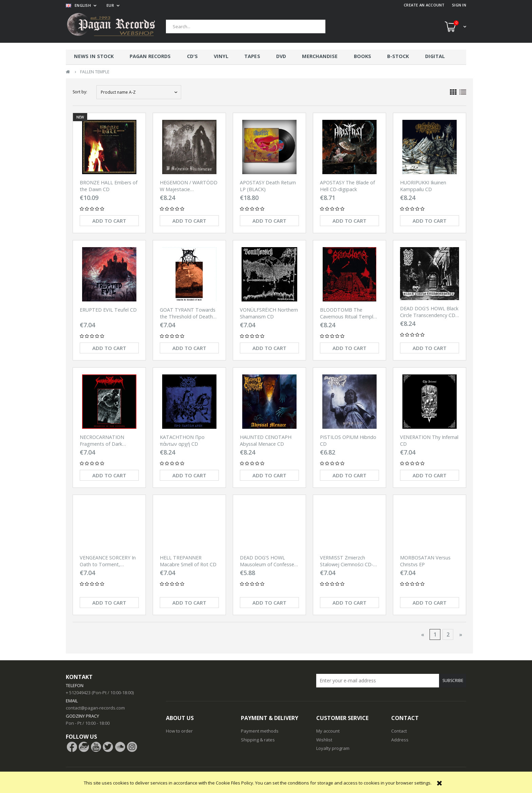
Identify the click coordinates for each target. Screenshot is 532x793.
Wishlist (324, 740)
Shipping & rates (258, 740)
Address (400, 740)
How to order (179, 731)
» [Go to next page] (461, 634)
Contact (399, 731)
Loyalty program (333, 748)
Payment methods (260, 731)
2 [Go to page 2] (448, 634)
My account (328, 731)
